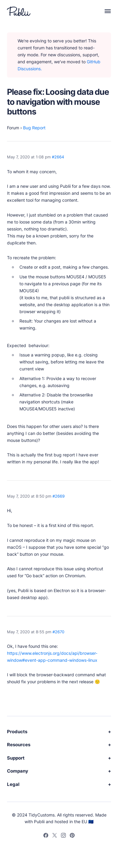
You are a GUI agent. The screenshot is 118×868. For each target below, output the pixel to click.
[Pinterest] (72, 837)
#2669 (59, 496)
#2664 (58, 157)
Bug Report (34, 128)
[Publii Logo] (19, 11)
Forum (13, 128)
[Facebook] (46, 837)
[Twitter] (55, 837)
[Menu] (105, 11)
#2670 (58, 632)
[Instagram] (63, 837)
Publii (39, 822)
